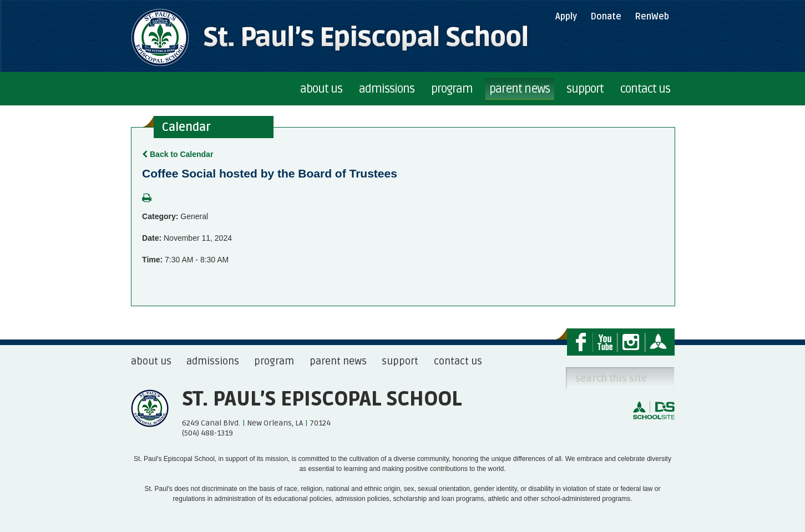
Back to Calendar (178, 154)
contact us (458, 361)
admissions (213, 361)
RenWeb (652, 17)
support (400, 361)
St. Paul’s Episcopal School (322, 399)
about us (151, 361)
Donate (606, 17)
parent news (338, 361)
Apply (566, 17)
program (274, 361)
